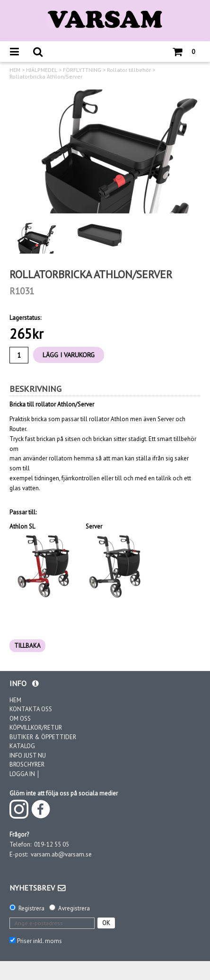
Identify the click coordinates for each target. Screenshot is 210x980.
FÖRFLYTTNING (82, 70)
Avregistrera (74, 908)
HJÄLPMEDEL (42, 70)
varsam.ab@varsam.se (61, 854)
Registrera (31, 908)
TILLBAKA (27, 646)
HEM (15, 70)
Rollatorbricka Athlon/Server (46, 77)
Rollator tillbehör (129, 70)
